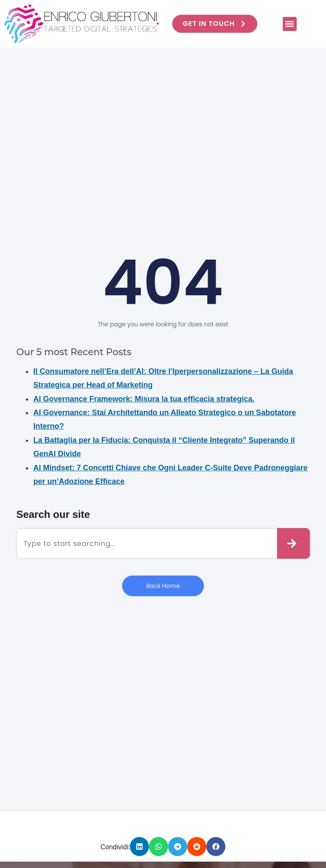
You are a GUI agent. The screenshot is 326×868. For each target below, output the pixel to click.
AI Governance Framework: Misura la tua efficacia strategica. (144, 399)
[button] (290, 24)
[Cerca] (294, 543)
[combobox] (146, 543)
